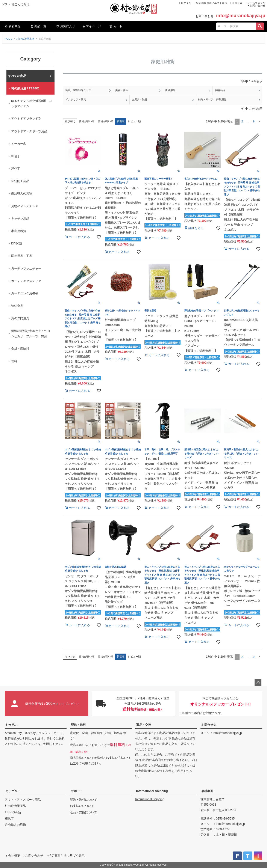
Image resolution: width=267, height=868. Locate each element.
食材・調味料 (20, 349)
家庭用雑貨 (19, 231)
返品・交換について (83, 812)
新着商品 (13, 26)
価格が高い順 (106, 121)
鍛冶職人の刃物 (22, 193)
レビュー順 (134, 121)
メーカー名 (19, 144)
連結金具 (17, 306)
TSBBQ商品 (13, 812)
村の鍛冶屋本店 (25, 39)
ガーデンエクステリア (26, 281)
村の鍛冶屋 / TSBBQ (25, 88)
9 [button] (254, 121)
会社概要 (207, 791)
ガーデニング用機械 (25, 293)
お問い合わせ (258, 6)
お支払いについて (82, 806)
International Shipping (152, 791)
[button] (259, 121)
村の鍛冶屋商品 (15, 806)
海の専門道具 (20, 318)
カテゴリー (13, 791)
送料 (14, 361)
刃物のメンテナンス (25, 206)
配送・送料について (83, 800)
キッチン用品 (20, 219)
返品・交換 (144, 725)
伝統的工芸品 (20, 181)
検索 (260, 26)
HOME (8, 39)
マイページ (91, 26)
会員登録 (237, 3)
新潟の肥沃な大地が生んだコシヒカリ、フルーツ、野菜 (31, 334)
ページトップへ (258, 683)
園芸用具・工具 (22, 256)
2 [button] (242, 121)
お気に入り (66, 26)
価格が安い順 (87, 121)
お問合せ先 (209, 725)
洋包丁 (16, 169)
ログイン (186, 3)
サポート (77, 791)
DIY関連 (17, 243)
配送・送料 (78, 725)
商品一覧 (38, 26)
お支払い (12, 725)
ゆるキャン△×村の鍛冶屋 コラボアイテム (32, 103)
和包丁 (16, 156)
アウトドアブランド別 (26, 119)
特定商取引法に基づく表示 (212, 3)
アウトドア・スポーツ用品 (29, 131)
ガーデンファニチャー (26, 268)
